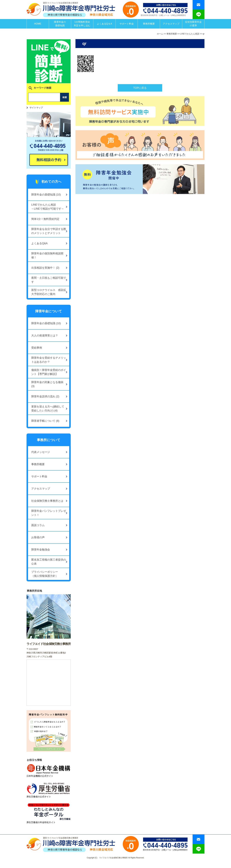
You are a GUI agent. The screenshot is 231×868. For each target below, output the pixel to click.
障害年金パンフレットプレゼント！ (49, 513)
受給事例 (37, 348)
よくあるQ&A (39, 243)
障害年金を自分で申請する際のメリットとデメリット (49, 231)
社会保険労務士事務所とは (47, 501)
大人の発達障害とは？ (45, 336)
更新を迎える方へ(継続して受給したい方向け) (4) (48, 409)
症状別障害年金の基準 (193, 24)
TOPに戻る (140, 88)
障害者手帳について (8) (45, 421)
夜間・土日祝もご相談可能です (49, 280)
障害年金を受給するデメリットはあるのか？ (49, 360)
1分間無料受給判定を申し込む (82, 24)
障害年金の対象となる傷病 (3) (47, 384)
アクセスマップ (171, 24)
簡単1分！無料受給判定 (45, 219)
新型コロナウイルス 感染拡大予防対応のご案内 (49, 292)
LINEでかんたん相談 (190, 34)
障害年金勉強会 (41, 550)
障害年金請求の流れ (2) (45, 396)
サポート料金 (127, 24)
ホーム (160, 34)
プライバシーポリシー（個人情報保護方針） (45, 574)
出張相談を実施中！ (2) (45, 268)
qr (204, 34)
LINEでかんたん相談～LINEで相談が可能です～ (48, 207)
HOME (38, 24)
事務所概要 (149, 24)
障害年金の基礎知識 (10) (46, 195)
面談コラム (38, 525)
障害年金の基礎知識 (60, 24)
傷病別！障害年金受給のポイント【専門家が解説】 (49, 372)
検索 (65, 97)
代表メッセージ (41, 452)
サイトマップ (36, 108)
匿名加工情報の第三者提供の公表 (49, 562)
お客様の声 (38, 537)
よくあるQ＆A (104, 24)
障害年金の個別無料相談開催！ (47, 255)
